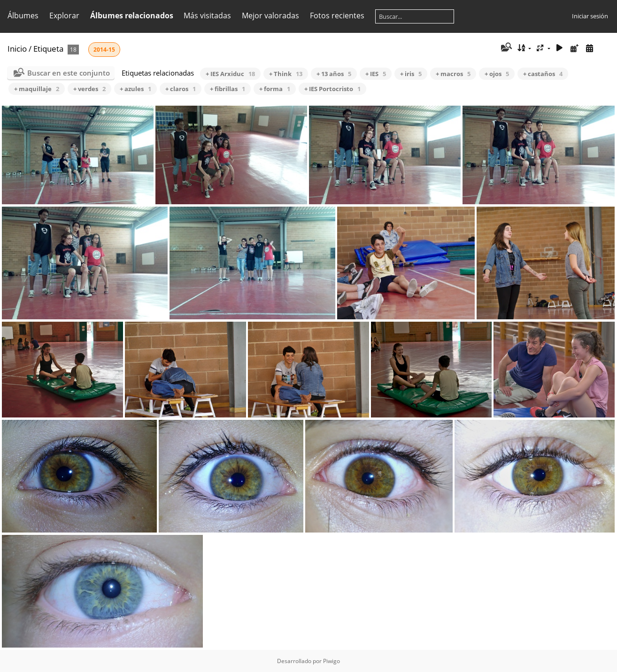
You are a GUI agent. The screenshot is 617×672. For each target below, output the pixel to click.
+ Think (286, 74)
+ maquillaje (37, 89)
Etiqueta (48, 49)
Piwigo (332, 661)
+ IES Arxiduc (230, 74)
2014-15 (104, 50)
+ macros (453, 74)
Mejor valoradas (270, 15)
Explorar (64, 15)
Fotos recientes (337, 15)
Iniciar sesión (590, 16)
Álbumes (23, 15)
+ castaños (543, 74)
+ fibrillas (228, 89)
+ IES (376, 74)
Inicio (17, 49)
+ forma (275, 89)
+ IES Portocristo (332, 89)
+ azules (135, 89)
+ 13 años (334, 74)
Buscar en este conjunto (69, 73)
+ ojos (497, 74)
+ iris (411, 74)
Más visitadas (207, 15)
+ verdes (89, 89)
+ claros (181, 89)
